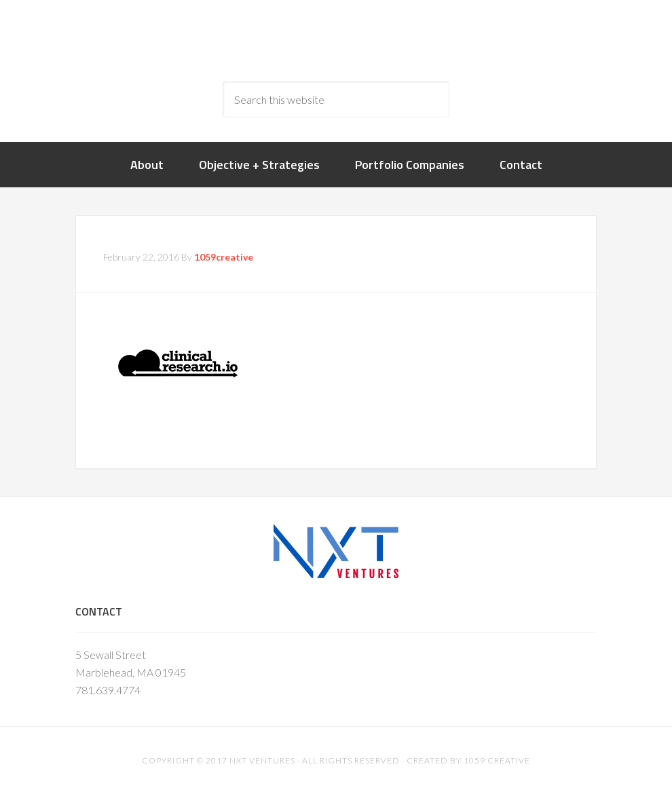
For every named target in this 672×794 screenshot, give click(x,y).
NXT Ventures (262, 760)
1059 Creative (497, 760)
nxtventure (336, 41)
